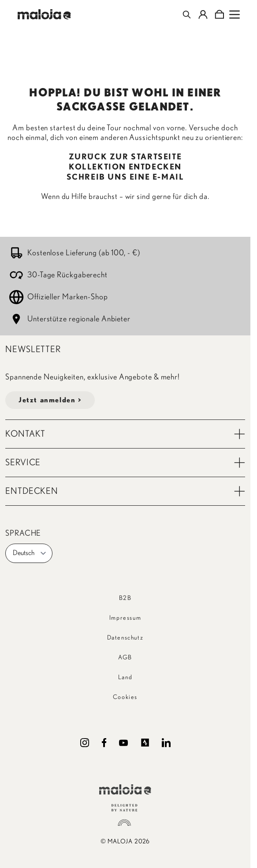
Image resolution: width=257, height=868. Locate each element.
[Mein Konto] (203, 15)
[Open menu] (235, 15)
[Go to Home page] (44, 14)
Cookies (125, 697)
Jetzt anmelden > (50, 400)
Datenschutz (125, 638)
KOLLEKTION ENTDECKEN (125, 167)
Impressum (125, 618)
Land (125, 677)
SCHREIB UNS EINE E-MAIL (125, 177)
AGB (125, 658)
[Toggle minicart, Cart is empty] (219, 15)
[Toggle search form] (187, 15)
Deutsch (30, 553)
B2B (125, 598)
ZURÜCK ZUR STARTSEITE (125, 157)
